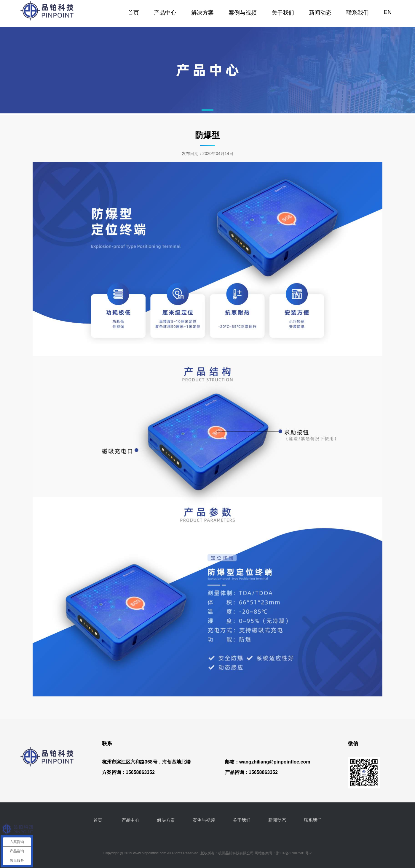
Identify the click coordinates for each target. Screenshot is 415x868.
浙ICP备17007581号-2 (294, 853)
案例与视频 (243, 13)
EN (388, 12)
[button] (207, 110)
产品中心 (165, 13)
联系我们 (357, 13)
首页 (133, 13)
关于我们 (283, 13)
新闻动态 (320, 13)
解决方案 (202, 13)
